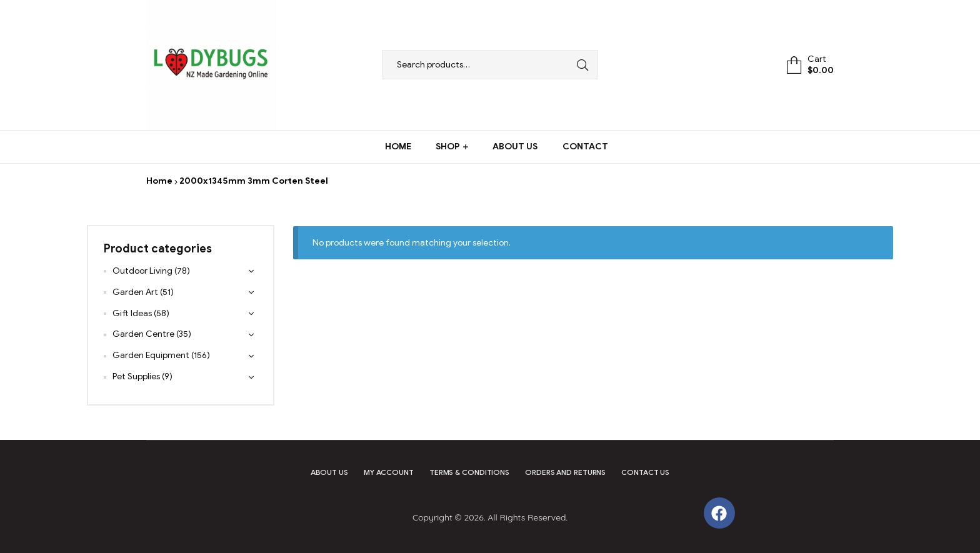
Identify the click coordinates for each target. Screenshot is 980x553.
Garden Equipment (151, 355)
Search (579, 65)
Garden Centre (143, 334)
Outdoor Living (142, 271)
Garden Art (135, 292)
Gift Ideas (132, 313)
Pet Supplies (136, 376)
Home (159, 181)
